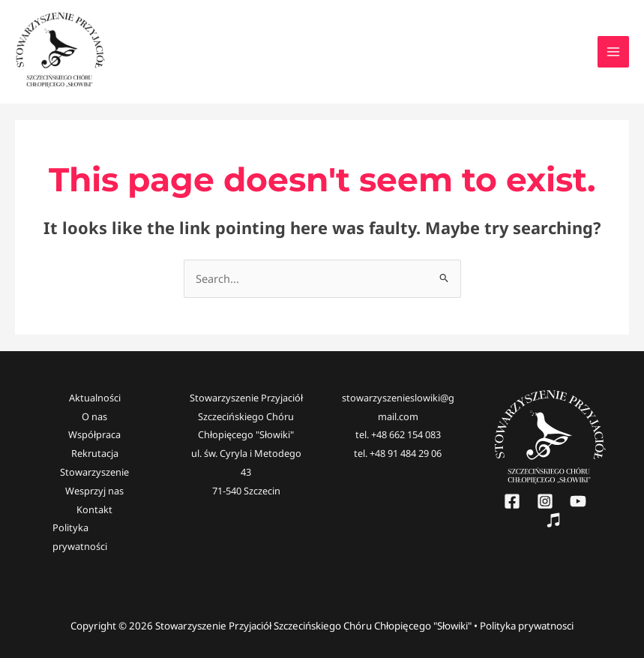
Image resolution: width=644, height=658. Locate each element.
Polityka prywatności (80, 537)
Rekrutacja (95, 453)
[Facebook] (512, 501)
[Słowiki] (553, 520)
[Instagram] (545, 501)
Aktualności (95, 398)
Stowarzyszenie (94, 472)
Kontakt (94, 509)
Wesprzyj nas (94, 491)
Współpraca (94, 434)
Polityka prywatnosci (527, 626)
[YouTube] (578, 501)
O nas (94, 416)
